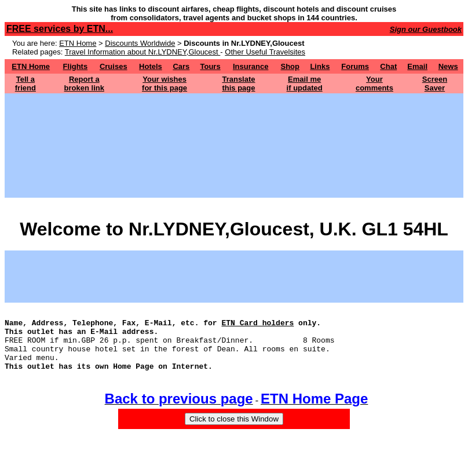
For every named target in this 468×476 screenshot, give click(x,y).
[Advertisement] (234, 119)
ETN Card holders (257, 326)
